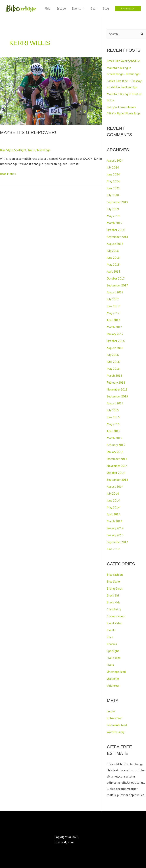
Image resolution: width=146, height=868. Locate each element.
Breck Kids (114, 603)
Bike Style (7, 150)
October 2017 (116, 279)
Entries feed (115, 718)
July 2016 (113, 355)
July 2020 (113, 195)
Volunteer (113, 686)
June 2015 (114, 417)
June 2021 (114, 188)
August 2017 (115, 292)
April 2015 (114, 431)
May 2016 (113, 369)
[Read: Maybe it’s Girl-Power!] (51, 91)
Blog (106, 8)
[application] (83, 8)
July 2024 (113, 168)
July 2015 (113, 410)
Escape (61, 8)
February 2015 (116, 445)
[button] (128, 9)
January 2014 (115, 528)
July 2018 (113, 251)
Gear (94, 8)
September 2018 (118, 237)
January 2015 (115, 452)
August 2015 (115, 403)
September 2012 (118, 542)
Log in (111, 711)
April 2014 (114, 514)
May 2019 (113, 216)
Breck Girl (113, 596)
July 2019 (113, 209)
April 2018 (114, 272)
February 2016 (116, 383)
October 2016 (116, 341)
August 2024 (115, 161)
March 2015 (115, 438)
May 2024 (113, 181)
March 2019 (115, 223)
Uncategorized (117, 672)
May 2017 (113, 313)
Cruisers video (116, 616)
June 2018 (114, 258)
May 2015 (113, 424)
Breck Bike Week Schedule (124, 61)
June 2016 (114, 362)
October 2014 (116, 473)
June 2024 (114, 175)
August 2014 (115, 487)
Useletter (113, 679)
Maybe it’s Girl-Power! (29, 132)
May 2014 (113, 508)
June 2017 (114, 306)
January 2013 (115, 535)
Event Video (115, 623)
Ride (47, 8)
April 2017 (114, 320)
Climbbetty (114, 609)
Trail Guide (114, 658)
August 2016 (115, 348)
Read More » (8, 174)
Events (78, 8)
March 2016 (115, 376)
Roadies (112, 644)
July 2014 (113, 494)
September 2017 (118, 286)
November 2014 (118, 466)
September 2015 (118, 397)
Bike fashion (115, 575)
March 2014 (115, 521)
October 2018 (116, 230)
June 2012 (114, 549)
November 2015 (118, 390)
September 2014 (118, 480)
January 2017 (115, 334)
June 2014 (114, 501)
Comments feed (117, 725)
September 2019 (118, 202)
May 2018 (113, 265)
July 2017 (113, 299)
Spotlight (21, 150)
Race (110, 637)
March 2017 (115, 327)
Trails (32, 150)
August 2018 (115, 244)
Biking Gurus (115, 589)
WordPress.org (116, 732)
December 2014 (117, 459)
